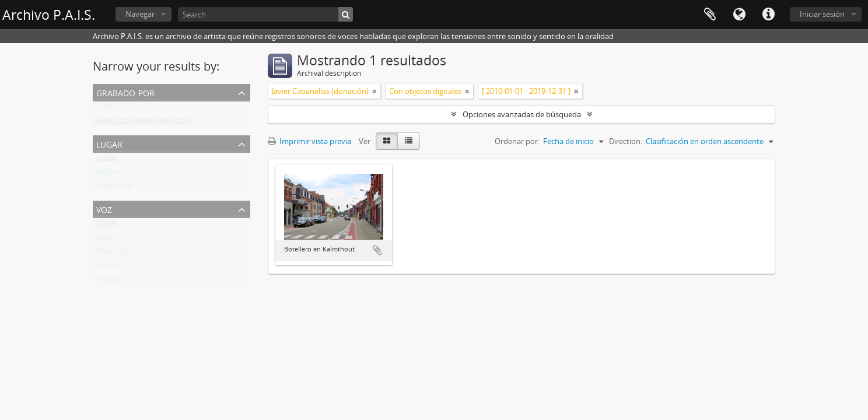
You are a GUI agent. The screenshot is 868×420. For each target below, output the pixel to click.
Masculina (113, 253)
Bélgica (107, 174)
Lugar (109, 143)
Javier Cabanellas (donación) (143, 123)
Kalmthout (114, 188)
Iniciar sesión (822, 14)
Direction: (626, 141)
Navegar (140, 14)
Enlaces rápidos (768, 15)
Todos (106, 108)
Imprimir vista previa (309, 141)
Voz (104, 209)
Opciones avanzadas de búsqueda (522, 114)
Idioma (739, 15)
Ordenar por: (517, 141)
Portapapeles (710, 15)
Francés (108, 281)
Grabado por (125, 92)
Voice (104, 239)
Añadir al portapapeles (377, 250)
